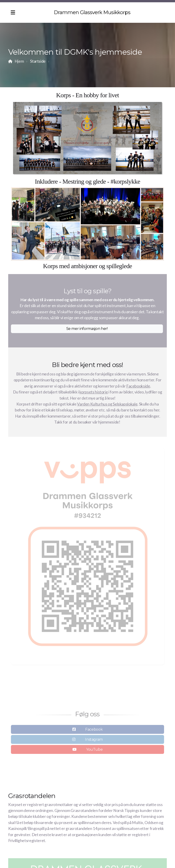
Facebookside (138, 386)
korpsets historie (94, 392)
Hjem (19, 61)
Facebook (94, 731)
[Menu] (13, 13)
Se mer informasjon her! (87, 329)
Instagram (94, 741)
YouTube (94, 751)
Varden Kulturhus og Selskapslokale (107, 404)
